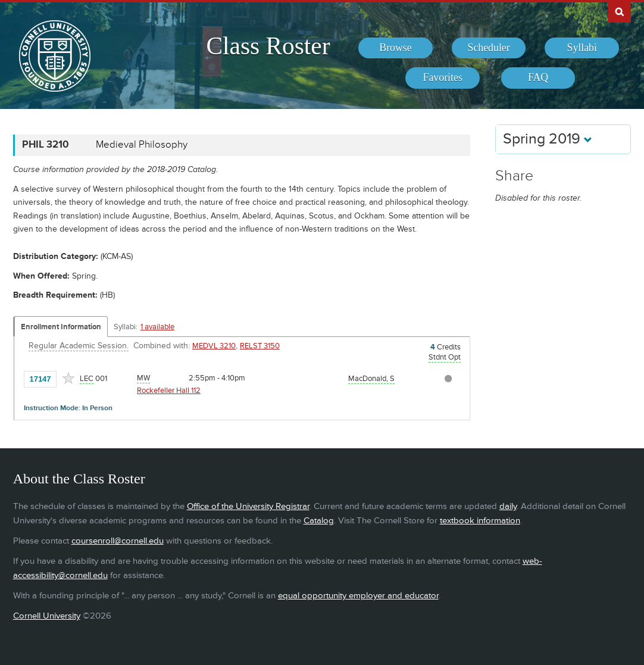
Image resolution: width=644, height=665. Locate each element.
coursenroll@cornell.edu (118, 541)
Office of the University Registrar (248, 506)
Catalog (319, 521)
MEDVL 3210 (214, 346)
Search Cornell (620, 11)
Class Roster (268, 46)
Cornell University (47, 616)
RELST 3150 (260, 346)
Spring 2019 (548, 139)
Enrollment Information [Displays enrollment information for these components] (61, 327)
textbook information (480, 521)
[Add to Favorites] (68, 378)
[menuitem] (396, 48)
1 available (157, 327)
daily (508, 506)
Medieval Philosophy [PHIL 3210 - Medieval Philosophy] (142, 145)
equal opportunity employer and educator (358, 596)
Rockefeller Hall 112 (169, 391)
